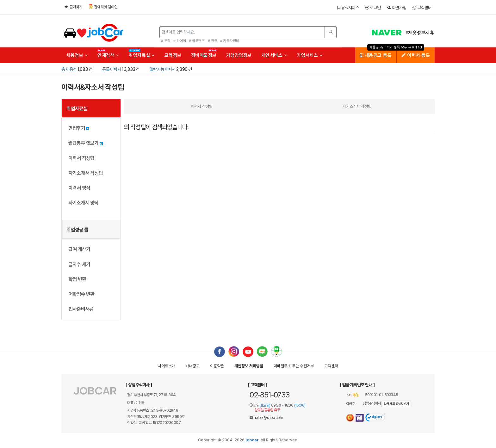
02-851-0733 (270, 395)
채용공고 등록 (376, 55)
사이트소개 (167, 366)
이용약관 (217, 366)
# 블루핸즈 (197, 41)
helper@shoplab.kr (268, 418)
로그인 (373, 8)
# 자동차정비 (230, 41)
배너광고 (193, 366)
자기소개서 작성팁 (357, 106)
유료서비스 (348, 8)
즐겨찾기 (73, 7)
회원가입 (397, 8)
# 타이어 (180, 41)
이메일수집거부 (294, 366)
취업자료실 (142, 55)
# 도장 (166, 41)
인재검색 (108, 55)
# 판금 (213, 41)
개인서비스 (274, 55)
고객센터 (422, 8)
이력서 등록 (416, 55)
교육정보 (173, 55)
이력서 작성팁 (202, 106)
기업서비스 (310, 55)
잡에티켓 (103, 6)
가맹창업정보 (239, 55)
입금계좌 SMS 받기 (396, 404)
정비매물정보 (204, 55)
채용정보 (77, 55)
